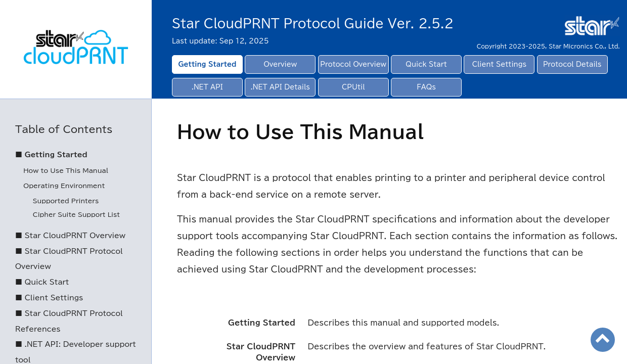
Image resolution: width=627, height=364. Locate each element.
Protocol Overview (353, 64)
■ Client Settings (49, 298)
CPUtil (353, 87)
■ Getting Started (51, 155)
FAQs (426, 87)
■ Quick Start (42, 282)
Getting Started (207, 64)
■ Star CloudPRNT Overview (70, 236)
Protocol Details (572, 64)
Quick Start (426, 64)
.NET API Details (280, 87)
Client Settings (499, 64)
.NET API (207, 87)
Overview (281, 64)
